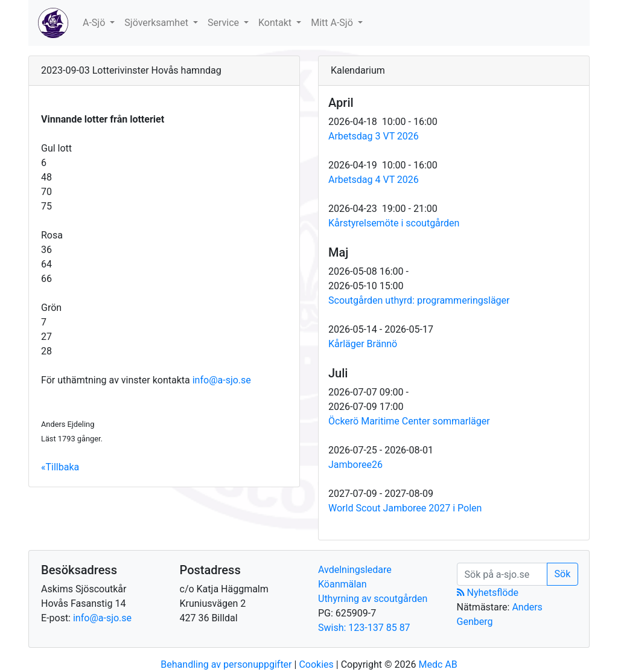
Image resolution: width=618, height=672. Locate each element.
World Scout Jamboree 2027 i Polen (405, 508)
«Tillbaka (60, 467)
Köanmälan (342, 584)
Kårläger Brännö (363, 344)
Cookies (316, 664)
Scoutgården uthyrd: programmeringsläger (419, 300)
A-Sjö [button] (95, 23)
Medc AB (438, 664)
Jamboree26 (355, 465)
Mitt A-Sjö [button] (333, 23)
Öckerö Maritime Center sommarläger (409, 421)
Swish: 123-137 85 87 (364, 628)
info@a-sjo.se (222, 380)
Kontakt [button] (276, 23)
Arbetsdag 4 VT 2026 (374, 180)
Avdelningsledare (355, 570)
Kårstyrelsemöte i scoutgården (394, 223)
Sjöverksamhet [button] (158, 23)
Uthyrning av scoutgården (373, 599)
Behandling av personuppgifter (226, 664)
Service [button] (225, 23)
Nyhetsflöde (488, 593)
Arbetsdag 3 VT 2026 (374, 136)
